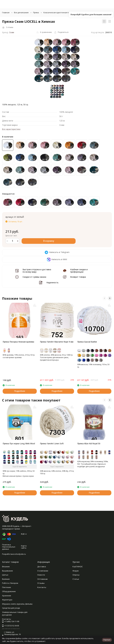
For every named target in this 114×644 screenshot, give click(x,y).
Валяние (6, 579)
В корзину (49, 241)
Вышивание (8, 571)
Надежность (52, 282)
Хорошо (107, 640)
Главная (6, 12)
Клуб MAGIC (78, 567)
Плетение (7, 587)
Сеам (12, 32)
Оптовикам (42, 579)
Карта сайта (24, 547)
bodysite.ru (21, 554)
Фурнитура (7, 600)
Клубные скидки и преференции (79, 271)
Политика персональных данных (9, 547)
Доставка (42, 567)
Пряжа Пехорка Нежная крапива (18, 342)
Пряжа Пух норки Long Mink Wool (19, 443)
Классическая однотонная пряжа (58, 12)
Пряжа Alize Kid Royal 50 (89, 443)
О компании (43, 571)
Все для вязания (21, 12)
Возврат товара (78, 277)
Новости (41, 575)
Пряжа (36, 12)
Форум (76, 571)
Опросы (76, 575)
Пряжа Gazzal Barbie (87, 342)
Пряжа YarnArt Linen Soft (52, 443)
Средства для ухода (11, 608)
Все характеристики (11, 129)
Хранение (7, 596)
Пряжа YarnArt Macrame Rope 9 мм (57, 342)
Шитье (5, 575)
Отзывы (41, 583)
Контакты (42, 587)
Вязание (6, 567)
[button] (104, 298)
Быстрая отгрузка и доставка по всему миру (37, 271)
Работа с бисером (10, 583)
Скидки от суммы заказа (34, 277)
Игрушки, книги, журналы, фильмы (17, 604)
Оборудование (9, 591)
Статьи (76, 579)
